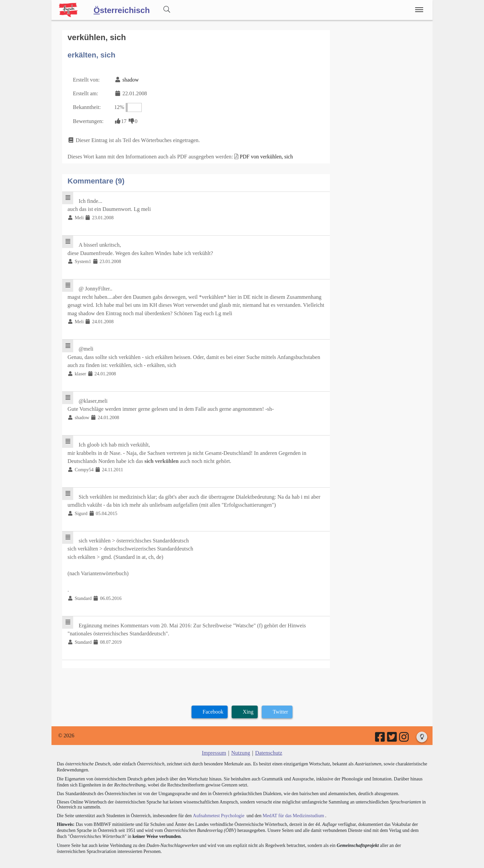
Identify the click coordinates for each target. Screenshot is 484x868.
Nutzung (240, 742)
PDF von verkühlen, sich (263, 155)
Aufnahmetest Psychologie (218, 805)
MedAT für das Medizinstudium (291, 805)
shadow (130, 79)
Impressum (214, 742)
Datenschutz (268, 742)
